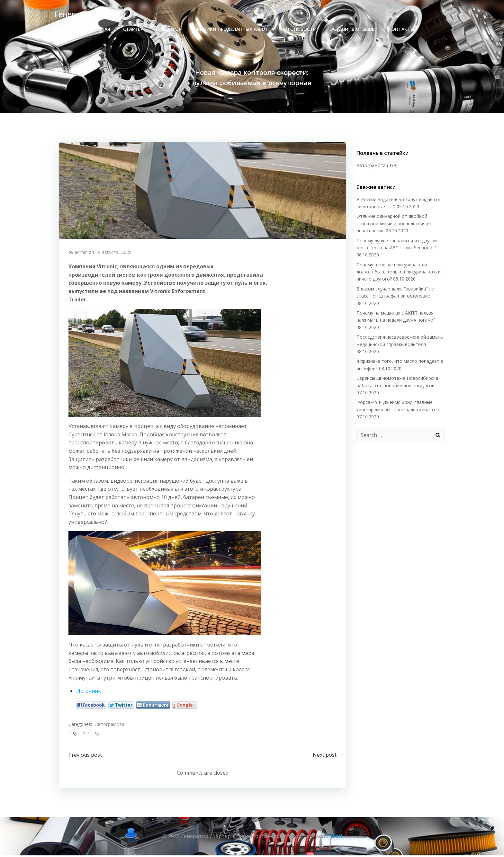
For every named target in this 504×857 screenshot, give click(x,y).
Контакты (401, 29)
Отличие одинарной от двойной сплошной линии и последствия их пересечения (393, 224)
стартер (133, 29)
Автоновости (299, 29)
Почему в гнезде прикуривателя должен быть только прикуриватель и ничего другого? (400, 272)
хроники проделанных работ (231, 29)
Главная (100, 29)
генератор (169, 29)
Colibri (334, 838)
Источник (89, 692)
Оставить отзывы (353, 29)
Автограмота (110, 725)
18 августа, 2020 (113, 253)
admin (81, 253)
